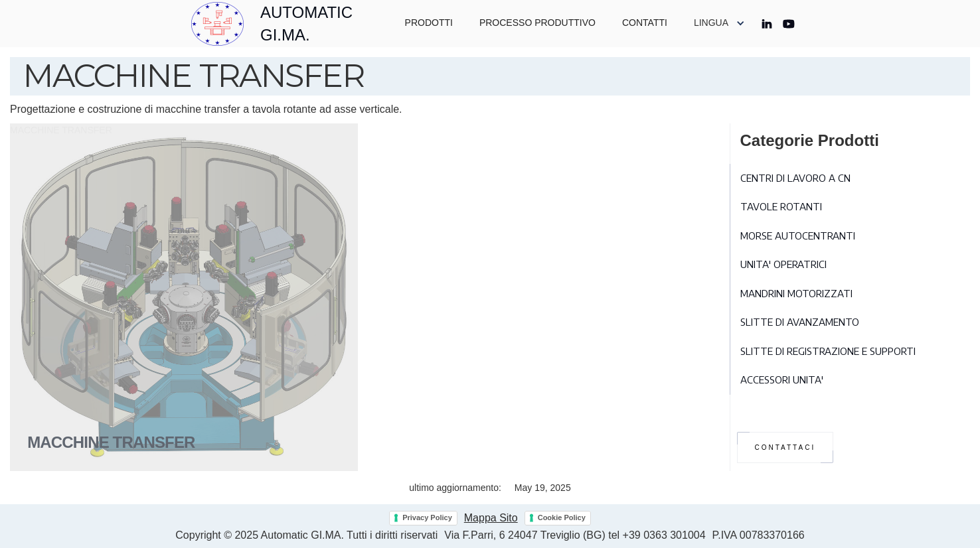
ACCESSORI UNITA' (782, 379)
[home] (285, 24)
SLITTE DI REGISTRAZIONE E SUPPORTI (828, 351)
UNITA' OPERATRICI (783, 264)
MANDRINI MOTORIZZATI (796, 293)
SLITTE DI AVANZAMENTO (800, 322)
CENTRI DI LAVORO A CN (795, 178)
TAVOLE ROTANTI (781, 206)
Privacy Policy (427, 517)
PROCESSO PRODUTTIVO (537, 23)
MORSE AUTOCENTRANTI (798, 236)
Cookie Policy (562, 517)
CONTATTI (645, 23)
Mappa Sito (491, 518)
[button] (719, 23)
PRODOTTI (429, 23)
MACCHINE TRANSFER (61, 130)
